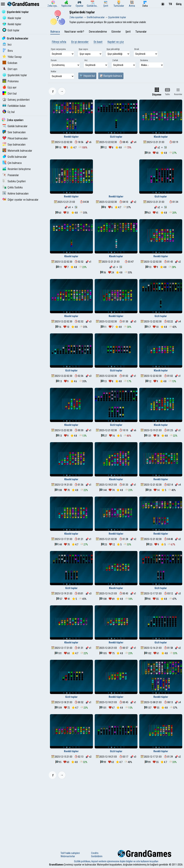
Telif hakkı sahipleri (70, 853)
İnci (7, 45)
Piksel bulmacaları (15, 138)
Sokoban (10, 63)
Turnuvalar (141, 32)
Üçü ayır (10, 87)
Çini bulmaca (12, 163)
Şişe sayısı (83, 49)
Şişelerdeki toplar (15, 12)
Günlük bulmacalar (15, 126)
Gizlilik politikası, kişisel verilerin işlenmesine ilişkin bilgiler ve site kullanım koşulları (116, 861)
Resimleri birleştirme (17, 169)
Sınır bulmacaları (14, 132)
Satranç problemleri (16, 100)
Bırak (137, 49)
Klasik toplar (12, 18)
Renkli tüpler (12, 24)
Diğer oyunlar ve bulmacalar (20, 200)
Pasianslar (11, 175)
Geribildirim (97, 856)
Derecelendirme (98, 32)
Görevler (116, 32)
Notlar (54, 72)
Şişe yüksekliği (113, 49)
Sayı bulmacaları (14, 145)
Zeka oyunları (13, 120)
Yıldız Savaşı (12, 57)
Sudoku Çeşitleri (14, 181)
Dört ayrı (10, 69)
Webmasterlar (68, 856)
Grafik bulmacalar (15, 38)
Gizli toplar (11, 30)
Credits (95, 853)
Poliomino (11, 81)
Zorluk (115, 60)
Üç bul (9, 112)
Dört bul (10, 94)
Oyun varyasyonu (58, 49)
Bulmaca (55, 32)
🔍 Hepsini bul (87, 76)
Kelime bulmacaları (16, 194)
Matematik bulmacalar (17, 151)
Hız (86, 60)
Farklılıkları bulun (14, 106)
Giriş (179, 4)
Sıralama (144, 60)
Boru (8, 51)
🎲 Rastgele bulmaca (111, 76)
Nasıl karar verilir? (74, 32)
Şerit (128, 32)
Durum (54, 60)
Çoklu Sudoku (13, 187)
